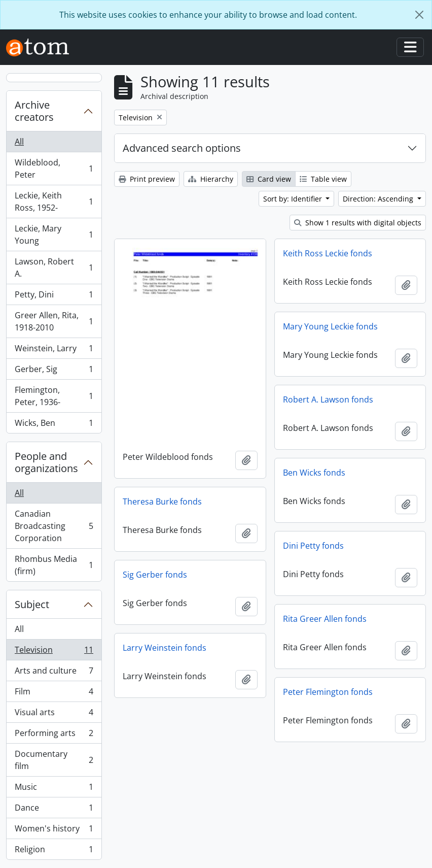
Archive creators (34, 111)
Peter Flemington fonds (328, 692)
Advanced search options (182, 148)
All (19, 142)
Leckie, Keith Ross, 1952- (54, 202)
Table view (323, 179)
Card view (269, 179)
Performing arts (54, 735)
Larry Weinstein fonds (165, 648)
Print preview (147, 179)
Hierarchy (211, 179)
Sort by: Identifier (294, 199)
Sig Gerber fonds (155, 575)
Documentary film (54, 760)
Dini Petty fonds (313, 546)
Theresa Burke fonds (162, 502)
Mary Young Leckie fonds (330, 326)
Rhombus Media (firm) (54, 565)
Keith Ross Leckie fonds (328, 253)
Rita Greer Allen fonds (325, 619)
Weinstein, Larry (54, 350)
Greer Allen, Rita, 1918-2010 (54, 321)
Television (54, 652)
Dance (54, 810)
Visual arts (54, 714)
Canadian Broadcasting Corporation (54, 526)
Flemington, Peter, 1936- (54, 396)
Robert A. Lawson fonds (328, 399)
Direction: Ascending (379, 199)
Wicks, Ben (54, 425)
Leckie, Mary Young (54, 235)
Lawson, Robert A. (54, 268)
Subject (32, 604)
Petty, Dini (54, 297)
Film (54, 694)
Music (54, 789)
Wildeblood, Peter (54, 169)
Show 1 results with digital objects (358, 223)
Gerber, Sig (54, 371)
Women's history (54, 831)
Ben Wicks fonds (314, 473)
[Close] (419, 15)
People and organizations (46, 462)
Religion (54, 851)
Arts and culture (54, 673)
